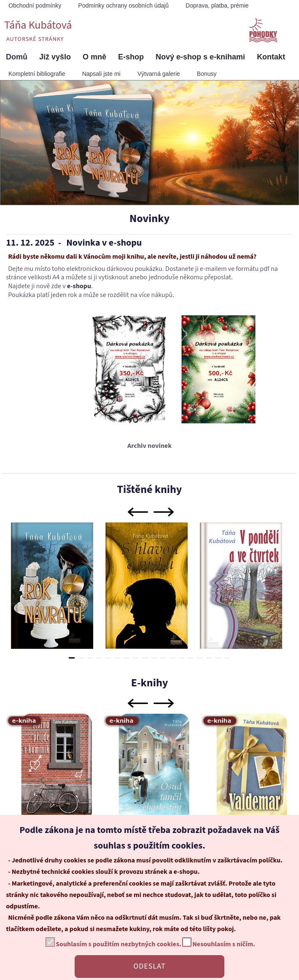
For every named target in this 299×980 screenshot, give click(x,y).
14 (191, 658)
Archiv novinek (149, 446)
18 (227, 658)
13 (182, 658)
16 (209, 658)
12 (172, 658)
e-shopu (79, 286)
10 (154, 658)
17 (218, 658)
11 (163, 658)
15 (200, 658)
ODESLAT (149, 966)
